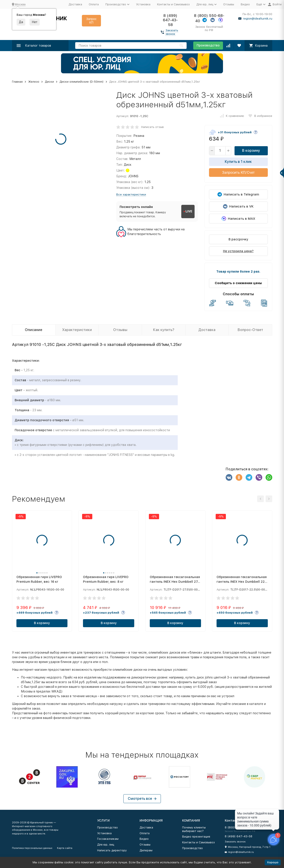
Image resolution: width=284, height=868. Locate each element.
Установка (143, 4)
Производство (208, 45)
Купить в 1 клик (238, 162)
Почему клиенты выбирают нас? (194, 829)
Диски (49, 82)
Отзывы (229, 4)
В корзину (251, 151)
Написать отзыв (152, 127)
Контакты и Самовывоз (173, 4)
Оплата (94, 4)
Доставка (75, 4)
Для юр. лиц (106, 845)
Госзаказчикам (108, 839)
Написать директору (112, 850)
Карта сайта (65, 848)
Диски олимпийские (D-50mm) (82, 82)
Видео (245, 4)
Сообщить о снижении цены (238, 283)
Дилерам (146, 850)
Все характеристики (131, 195)
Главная (17, 82)
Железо (34, 82)
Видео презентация (196, 837)
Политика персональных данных (32, 848)
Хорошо (273, 862)
